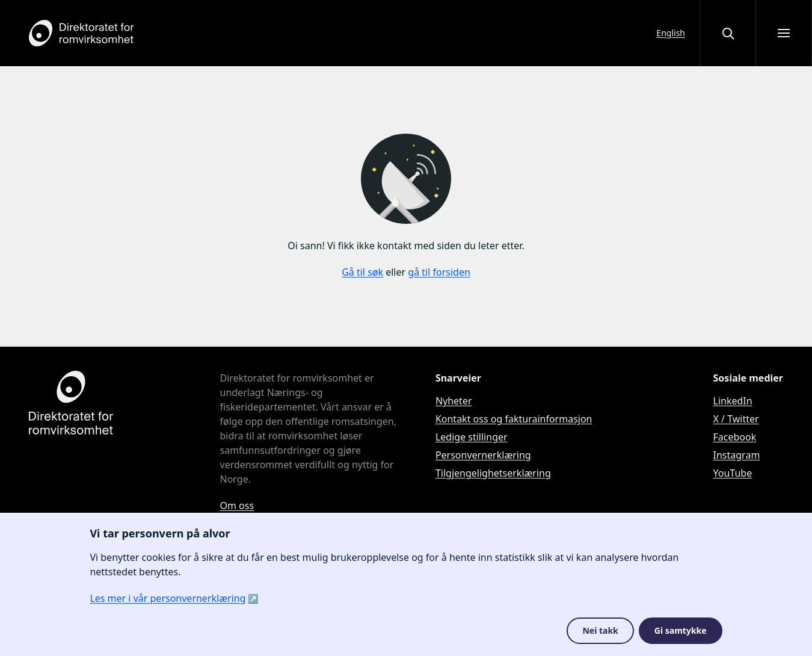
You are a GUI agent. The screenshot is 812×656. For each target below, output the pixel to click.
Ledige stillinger (472, 437)
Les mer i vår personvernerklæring (168, 598)
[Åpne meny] (784, 33)
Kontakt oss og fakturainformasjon (514, 419)
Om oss (237, 506)
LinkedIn (733, 401)
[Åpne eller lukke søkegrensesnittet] (728, 33)
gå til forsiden (439, 272)
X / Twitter (736, 419)
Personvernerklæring (483, 455)
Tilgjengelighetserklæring (493, 473)
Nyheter (454, 401)
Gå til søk (362, 272)
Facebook (735, 437)
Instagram (737, 455)
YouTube (733, 473)
